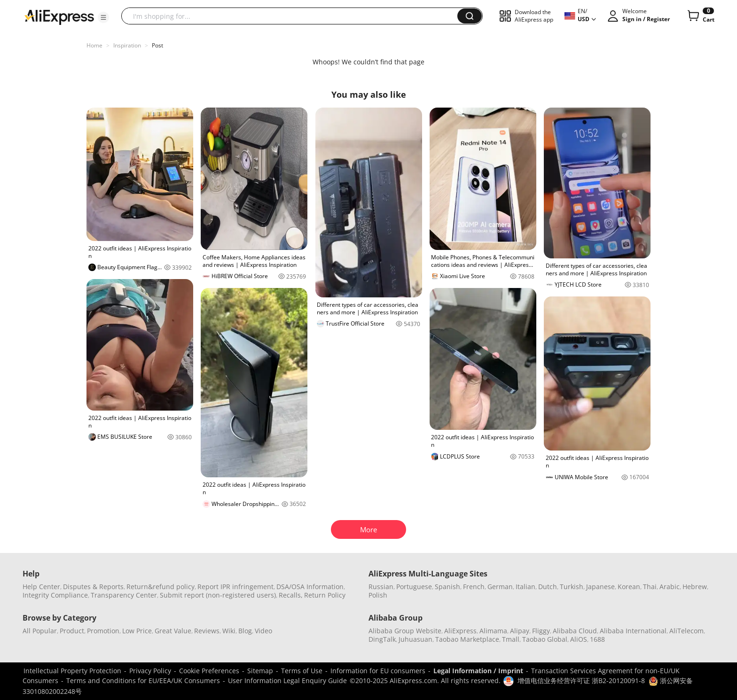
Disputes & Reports (93, 587)
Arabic (670, 587)
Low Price (137, 631)
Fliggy (541, 631)
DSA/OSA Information (310, 587)
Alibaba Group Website (405, 631)
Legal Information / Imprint (478, 671)
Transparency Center (124, 595)
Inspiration (127, 45)
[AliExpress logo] (59, 16)
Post (157, 45)
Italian (525, 587)
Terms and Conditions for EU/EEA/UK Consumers (143, 681)
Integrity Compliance (55, 595)
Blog (245, 631)
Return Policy (325, 595)
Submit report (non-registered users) (218, 595)
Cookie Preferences (209, 671)
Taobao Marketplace (467, 639)
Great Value (173, 631)
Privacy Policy (150, 671)
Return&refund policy (161, 587)
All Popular (40, 631)
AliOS (579, 639)
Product (72, 631)
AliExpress (460, 631)
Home (94, 45)
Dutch (548, 587)
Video (263, 631)
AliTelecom (686, 631)
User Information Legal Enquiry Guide (287, 681)
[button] (103, 17)
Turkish (572, 587)
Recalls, (291, 595)
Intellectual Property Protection (72, 671)
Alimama (493, 631)
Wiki (229, 631)
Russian (381, 587)
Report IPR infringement (235, 587)
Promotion (103, 631)
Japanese (600, 587)
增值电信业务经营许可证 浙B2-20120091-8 (581, 681)
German (500, 587)
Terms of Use (302, 671)
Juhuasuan (416, 639)
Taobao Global (545, 639)
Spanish (447, 587)
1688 (597, 639)
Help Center (41, 587)
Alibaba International (633, 631)
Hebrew (695, 587)
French (474, 587)
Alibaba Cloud (575, 631)
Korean (629, 587)
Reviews (207, 631)
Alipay (520, 631)
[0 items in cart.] (700, 16)
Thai (650, 587)
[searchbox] (293, 16)
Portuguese (414, 587)
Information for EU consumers (378, 671)
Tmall (511, 639)
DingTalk (382, 639)
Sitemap (260, 671)
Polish (378, 595)
